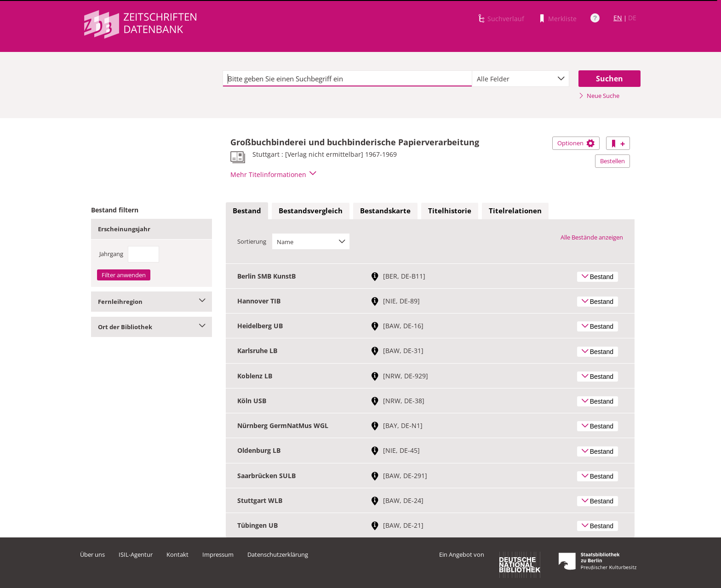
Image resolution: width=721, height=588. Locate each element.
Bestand (247, 211)
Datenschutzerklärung (278, 554)
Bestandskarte (385, 211)
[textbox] (347, 79)
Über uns (92, 554)
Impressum (218, 554)
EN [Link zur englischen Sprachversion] (618, 18)
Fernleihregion (152, 302)
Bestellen (612, 161)
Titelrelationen (515, 211)
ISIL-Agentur (136, 554)
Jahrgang (111, 254)
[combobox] (521, 79)
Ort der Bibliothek (152, 327)
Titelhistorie (450, 211)
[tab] (247, 211)
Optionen (576, 143)
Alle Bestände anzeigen (592, 237)
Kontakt (177, 554)
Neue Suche (599, 96)
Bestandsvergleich (311, 211)
